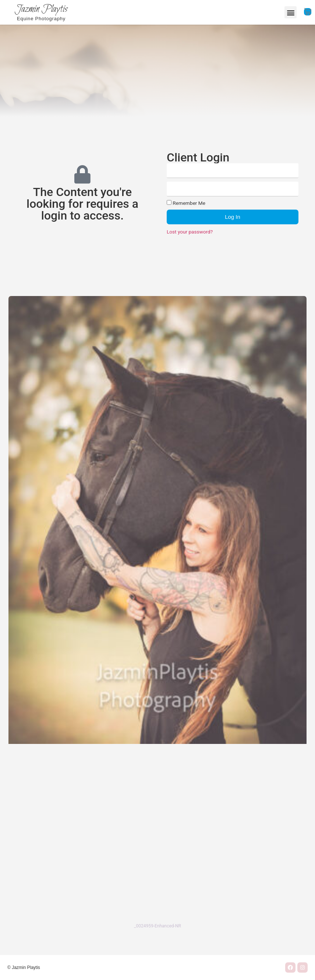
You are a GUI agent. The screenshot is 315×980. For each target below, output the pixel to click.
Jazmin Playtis (41, 9)
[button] (291, 12)
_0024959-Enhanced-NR (157, 926)
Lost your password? (190, 232)
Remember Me (186, 203)
